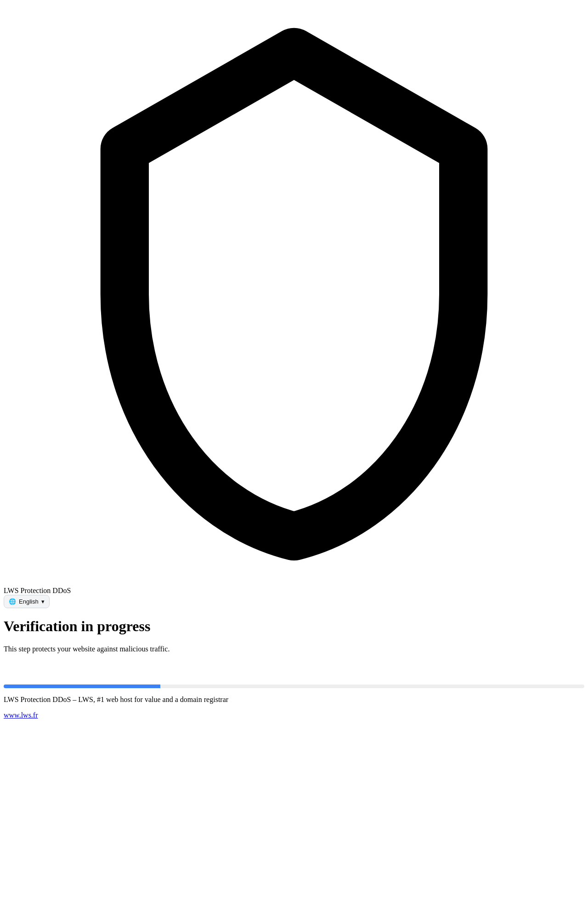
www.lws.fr (21, 715)
